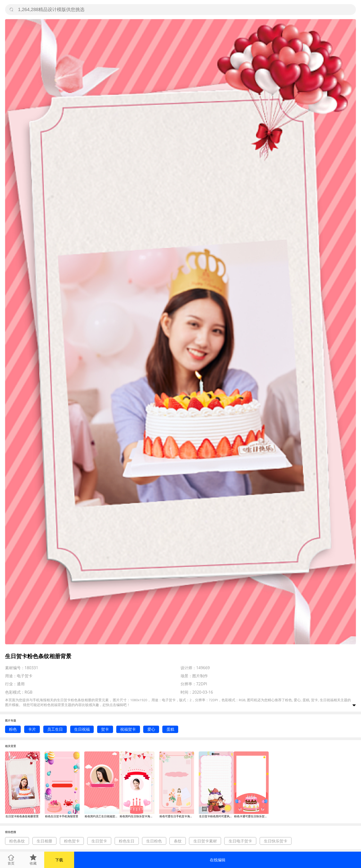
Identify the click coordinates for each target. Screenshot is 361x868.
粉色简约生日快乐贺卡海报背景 (137, 816)
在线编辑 (218, 860)
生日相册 (44, 841)
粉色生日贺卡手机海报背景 (62, 816)
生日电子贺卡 (240, 841)
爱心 (151, 729)
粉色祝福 (51, 705)
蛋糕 (170, 729)
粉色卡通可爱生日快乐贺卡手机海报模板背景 (251, 816)
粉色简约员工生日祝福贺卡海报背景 (102, 816)
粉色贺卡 (72, 841)
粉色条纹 (17, 841)
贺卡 (105, 729)
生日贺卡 (99, 841)
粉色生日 (127, 841)
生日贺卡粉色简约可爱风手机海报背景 (216, 816)
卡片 (32, 729)
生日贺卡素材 (205, 841)
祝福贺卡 (128, 729)
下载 (59, 860)
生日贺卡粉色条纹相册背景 (22, 816)
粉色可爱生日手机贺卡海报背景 (177, 816)
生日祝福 (82, 729)
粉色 (13, 729)
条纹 (178, 841)
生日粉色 (154, 841)
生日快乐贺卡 (276, 841)
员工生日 (55, 729)
